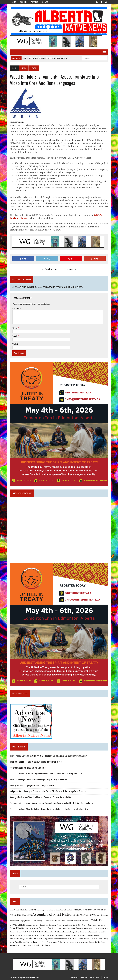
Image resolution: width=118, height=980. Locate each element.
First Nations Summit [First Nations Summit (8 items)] (32, 928)
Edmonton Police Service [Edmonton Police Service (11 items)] (58, 925)
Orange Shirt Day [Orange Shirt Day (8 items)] (84, 939)
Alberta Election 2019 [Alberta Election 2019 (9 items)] (27, 910)
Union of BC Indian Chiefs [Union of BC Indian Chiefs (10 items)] (22, 945)
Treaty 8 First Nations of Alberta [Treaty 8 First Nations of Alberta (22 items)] (49, 942)
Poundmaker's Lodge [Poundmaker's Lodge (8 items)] (96, 939)
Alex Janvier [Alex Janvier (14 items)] (79, 910)
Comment (17, 308)
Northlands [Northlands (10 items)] (53, 939)
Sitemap (106, 978)
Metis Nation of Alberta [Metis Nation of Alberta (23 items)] (32, 932)
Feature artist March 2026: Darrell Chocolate (28, 768)
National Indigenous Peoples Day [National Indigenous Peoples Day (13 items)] (93, 932)
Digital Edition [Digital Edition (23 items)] (18, 925)
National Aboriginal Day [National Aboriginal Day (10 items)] (71, 932)
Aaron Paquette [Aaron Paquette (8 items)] (15, 910)
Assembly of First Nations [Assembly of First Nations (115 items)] (54, 914)
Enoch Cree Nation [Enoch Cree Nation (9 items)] (99, 925)
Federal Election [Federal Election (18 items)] (17, 928)
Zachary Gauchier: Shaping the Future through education (32, 785)
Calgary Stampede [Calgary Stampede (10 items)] (26, 921)
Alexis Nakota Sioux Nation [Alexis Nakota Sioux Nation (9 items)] (65, 910)
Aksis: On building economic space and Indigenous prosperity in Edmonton (38, 779)
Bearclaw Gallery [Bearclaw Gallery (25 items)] (85, 915)
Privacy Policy (95, 978)
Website (16, 344)
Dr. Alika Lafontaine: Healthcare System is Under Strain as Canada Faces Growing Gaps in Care (47, 774)
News (24, 68)
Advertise (35, 2)
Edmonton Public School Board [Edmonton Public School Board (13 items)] (80, 925)
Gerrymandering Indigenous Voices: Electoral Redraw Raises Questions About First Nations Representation (51, 803)
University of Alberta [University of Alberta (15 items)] (41, 945)
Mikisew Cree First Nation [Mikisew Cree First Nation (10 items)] (54, 932)
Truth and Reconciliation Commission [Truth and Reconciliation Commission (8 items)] (77, 942)
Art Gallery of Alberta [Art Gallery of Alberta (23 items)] (21, 915)
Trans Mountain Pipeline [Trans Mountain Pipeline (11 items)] (23, 942)
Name (15, 328)
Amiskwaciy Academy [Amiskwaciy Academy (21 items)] (95, 910)
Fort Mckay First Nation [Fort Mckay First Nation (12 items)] (48, 928)
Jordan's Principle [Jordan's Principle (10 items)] (91, 928)
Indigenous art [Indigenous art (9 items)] (62, 928)
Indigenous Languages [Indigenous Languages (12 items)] (76, 928)
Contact (45, 2)
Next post (70, 269)
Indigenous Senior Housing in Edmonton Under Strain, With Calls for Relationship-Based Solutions (48, 791)
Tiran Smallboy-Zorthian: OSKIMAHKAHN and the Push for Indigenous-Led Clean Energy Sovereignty (48, 756)
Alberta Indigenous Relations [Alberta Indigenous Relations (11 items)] (45, 910)
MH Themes (37, 978)
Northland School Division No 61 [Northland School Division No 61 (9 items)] (68, 939)
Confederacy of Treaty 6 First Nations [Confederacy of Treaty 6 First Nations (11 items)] (46, 921)
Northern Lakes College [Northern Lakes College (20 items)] (37, 938)
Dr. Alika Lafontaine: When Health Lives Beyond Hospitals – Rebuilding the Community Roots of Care (49, 809)
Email (15, 336)
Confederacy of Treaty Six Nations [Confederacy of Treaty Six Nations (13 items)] (74, 921)
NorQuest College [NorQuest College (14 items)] (17, 938)
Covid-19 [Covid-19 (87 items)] (95, 920)
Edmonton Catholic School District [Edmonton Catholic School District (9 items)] (37, 925)
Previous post (50, 269)
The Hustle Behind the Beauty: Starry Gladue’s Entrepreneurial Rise (36, 762)
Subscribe (24, 2)
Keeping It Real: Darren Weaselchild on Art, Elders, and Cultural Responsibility (40, 797)
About (14, 2)
